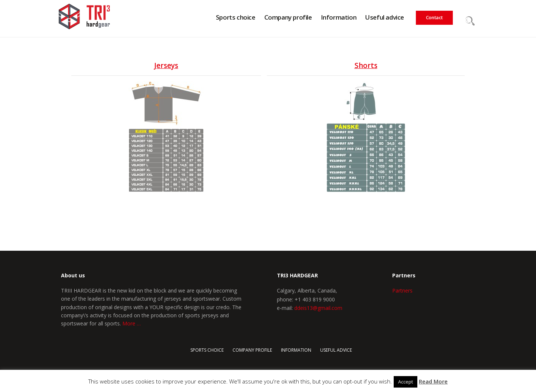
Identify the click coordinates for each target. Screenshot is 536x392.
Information (296, 350)
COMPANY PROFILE (252, 350)
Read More (433, 381)
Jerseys (166, 65)
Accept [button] (406, 382)
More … (132, 323)
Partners (402, 290)
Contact (434, 17)
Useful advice (336, 350)
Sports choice (207, 350)
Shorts (366, 65)
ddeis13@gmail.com (318, 308)
